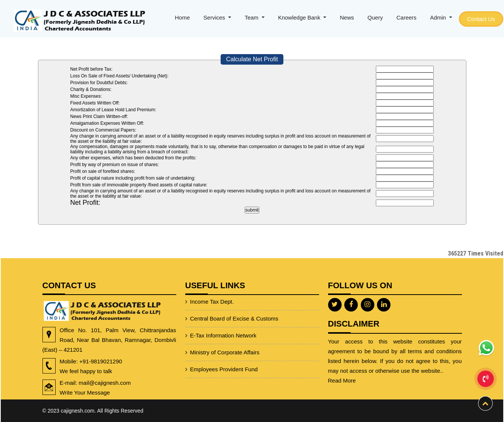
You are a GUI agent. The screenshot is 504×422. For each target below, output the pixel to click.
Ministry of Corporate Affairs (225, 340)
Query (375, 17)
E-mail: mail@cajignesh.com (77, 383)
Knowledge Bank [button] (300, 17)
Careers (406, 17)
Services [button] (215, 17)
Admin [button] (439, 17)
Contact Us (481, 19)
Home (182, 17)
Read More (342, 368)
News (347, 17)
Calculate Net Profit (252, 59)
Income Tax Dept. (212, 289)
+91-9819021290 (82, 361)
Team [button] (252, 17)
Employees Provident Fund (224, 357)
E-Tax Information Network (223, 323)
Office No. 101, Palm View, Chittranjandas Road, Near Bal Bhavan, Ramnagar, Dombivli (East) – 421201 (91, 340)
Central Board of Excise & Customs (234, 306)
